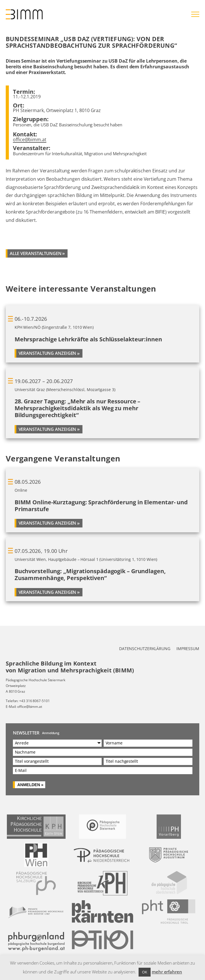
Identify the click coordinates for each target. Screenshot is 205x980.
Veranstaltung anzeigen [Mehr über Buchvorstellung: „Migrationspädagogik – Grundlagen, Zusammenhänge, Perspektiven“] (48, 592)
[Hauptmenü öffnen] (195, 14)
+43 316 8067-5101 (34, 701)
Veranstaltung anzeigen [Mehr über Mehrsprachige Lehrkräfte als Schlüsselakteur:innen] (48, 353)
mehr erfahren (167, 972)
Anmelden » (30, 785)
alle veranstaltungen (36, 253)
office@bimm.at (30, 140)
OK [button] (145, 972)
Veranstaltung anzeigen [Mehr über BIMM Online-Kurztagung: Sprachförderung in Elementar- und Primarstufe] (48, 523)
